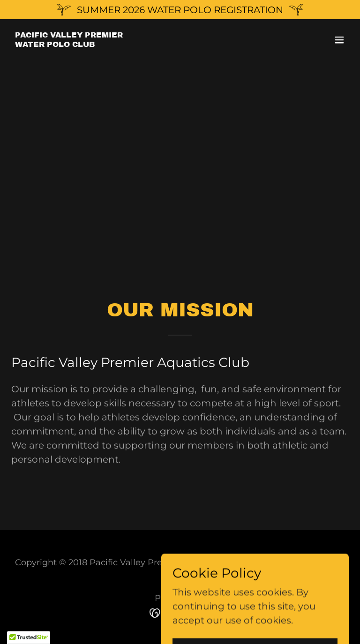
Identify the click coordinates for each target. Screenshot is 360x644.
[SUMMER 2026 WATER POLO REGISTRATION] (180, 10)
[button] (339, 40)
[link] (69, 44)
